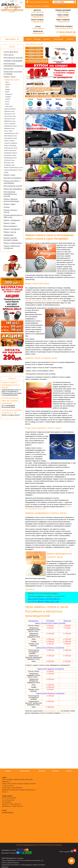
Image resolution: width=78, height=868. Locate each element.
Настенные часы (10, 114)
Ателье (7, 207)
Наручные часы (9, 111)
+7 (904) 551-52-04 (37, 17)
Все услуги (12, 39)
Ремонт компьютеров (13, 243)
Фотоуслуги (8, 69)
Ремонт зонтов (10, 232)
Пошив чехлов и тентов (10, 211)
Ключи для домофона (13, 189)
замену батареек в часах (52, 711)
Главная (29, 39)
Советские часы (9, 160)
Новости (12, 378)
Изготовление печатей (13, 58)
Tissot (7, 87)
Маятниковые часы (10, 136)
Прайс (6, 172)
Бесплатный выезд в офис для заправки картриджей (10, 401)
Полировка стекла (10, 155)
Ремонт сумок (9, 223)
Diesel (7, 104)
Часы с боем (8, 131)
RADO (7, 92)
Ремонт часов (9, 77)
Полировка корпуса (11, 153)
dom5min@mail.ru (68, 36)
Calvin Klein (9, 106)
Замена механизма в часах (13, 170)
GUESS (8, 99)
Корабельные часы (10, 126)
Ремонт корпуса (9, 141)
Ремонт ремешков (10, 146)
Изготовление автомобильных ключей (10, 194)
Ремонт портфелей (12, 229)
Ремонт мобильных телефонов (12, 247)
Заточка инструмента (13, 178)
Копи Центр (9, 55)
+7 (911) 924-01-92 (63, 12)
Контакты (47, 39)
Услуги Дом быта (11, 52)
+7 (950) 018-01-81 (38, 33)
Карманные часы (10, 121)
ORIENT (8, 84)
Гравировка (9, 235)
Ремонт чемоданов (12, 220)
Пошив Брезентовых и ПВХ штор (13, 216)
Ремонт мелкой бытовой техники (11, 239)
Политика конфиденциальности (27, 845)
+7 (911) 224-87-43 (37, 12)
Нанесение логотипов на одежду (13, 73)
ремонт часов (65, 713)
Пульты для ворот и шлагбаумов (12, 182)
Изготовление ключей (13, 186)
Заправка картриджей (13, 61)
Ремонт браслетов (10, 150)
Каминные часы (9, 128)
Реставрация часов (10, 138)
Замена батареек (10, 109)
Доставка (37, 39)
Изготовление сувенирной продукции (13, 65)
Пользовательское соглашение (51, 845)
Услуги (12, 47)
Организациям (58, 39)
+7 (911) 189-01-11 (38, 28)
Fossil (7, 102)
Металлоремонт (10, 226)
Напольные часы (10, 119)
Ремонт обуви (9, 204)
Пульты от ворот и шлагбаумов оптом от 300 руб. (11, 385)
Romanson (9, 94)
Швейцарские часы (10, 158)
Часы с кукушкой (10, 124)
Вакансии (70, 39)
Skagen (8, 89)
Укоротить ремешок (11, 143)
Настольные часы (10, 116)
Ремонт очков (9, 175)
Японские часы (9, 163)
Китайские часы (9, 165)
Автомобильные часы (11, 133)
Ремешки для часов (11, 148)
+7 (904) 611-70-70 (63, 17)
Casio (7, 82)
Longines (8, 97)
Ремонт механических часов (13, 168)
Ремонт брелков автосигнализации (11, 200)
